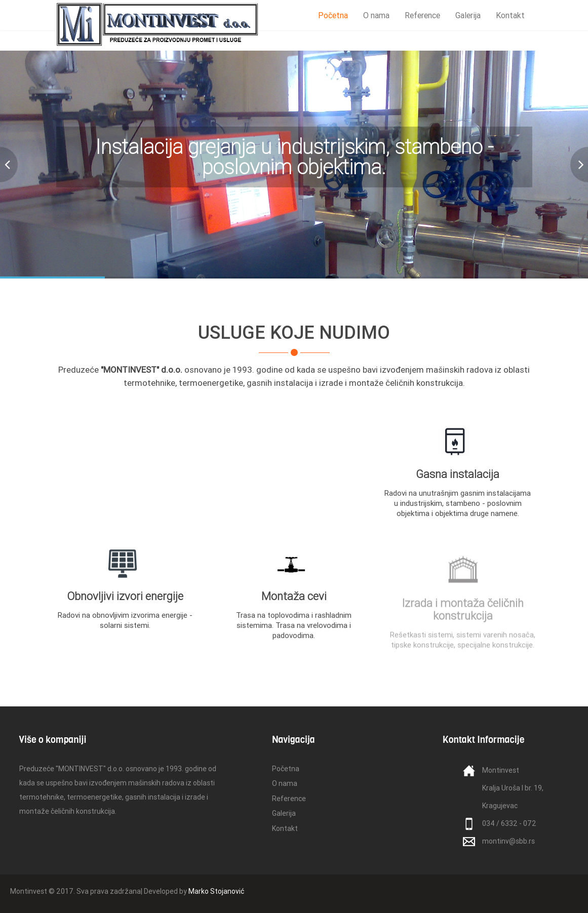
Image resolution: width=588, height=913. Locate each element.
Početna (333, 15)
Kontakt (510, 15)
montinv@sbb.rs (508, 841)
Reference (422, 15)
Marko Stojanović (216, 891)
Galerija (468, 15)
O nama (376, 15)
